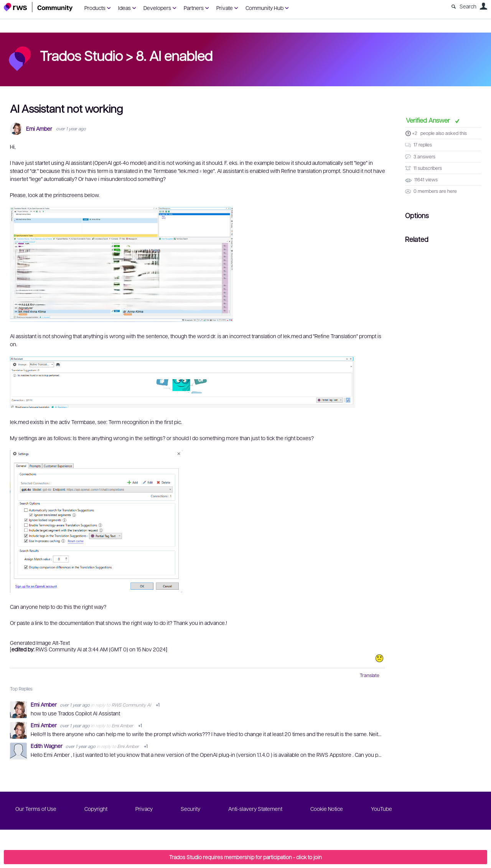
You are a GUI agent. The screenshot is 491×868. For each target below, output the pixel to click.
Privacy (144, 809)
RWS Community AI (131, 705)
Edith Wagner (47, 746)
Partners (194, 8)
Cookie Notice (327, 809)
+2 (415, 133)
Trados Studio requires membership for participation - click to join (245, 857)
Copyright (96, 809)
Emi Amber (39, 129)
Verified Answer (429, 120)
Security (190, 809)
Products (95, 8)
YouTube (381, 809)
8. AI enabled (174, 55)
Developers (157, 8)
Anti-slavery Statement (255, 809)
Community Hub (264, 8)
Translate (370, 675)
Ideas (124, 8)
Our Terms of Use (36, 809)
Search (468, 6)
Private (225, 8)
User (483, 6)
